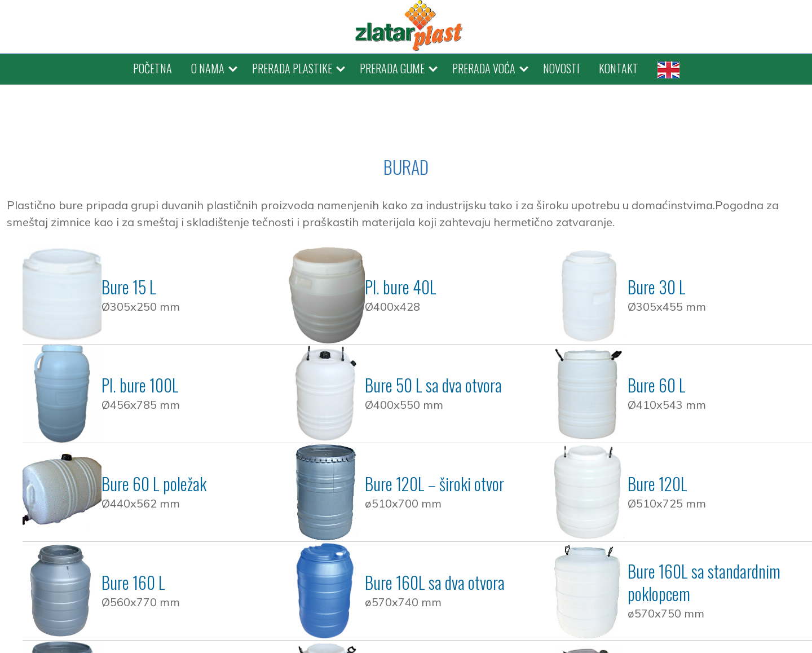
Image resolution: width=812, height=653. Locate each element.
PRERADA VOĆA (484, 68)
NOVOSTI (561, 68)
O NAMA (208, 68)
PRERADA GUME (392, 68)
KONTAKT (619, 68)
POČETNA (153, 68)
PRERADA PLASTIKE (292, 68)
